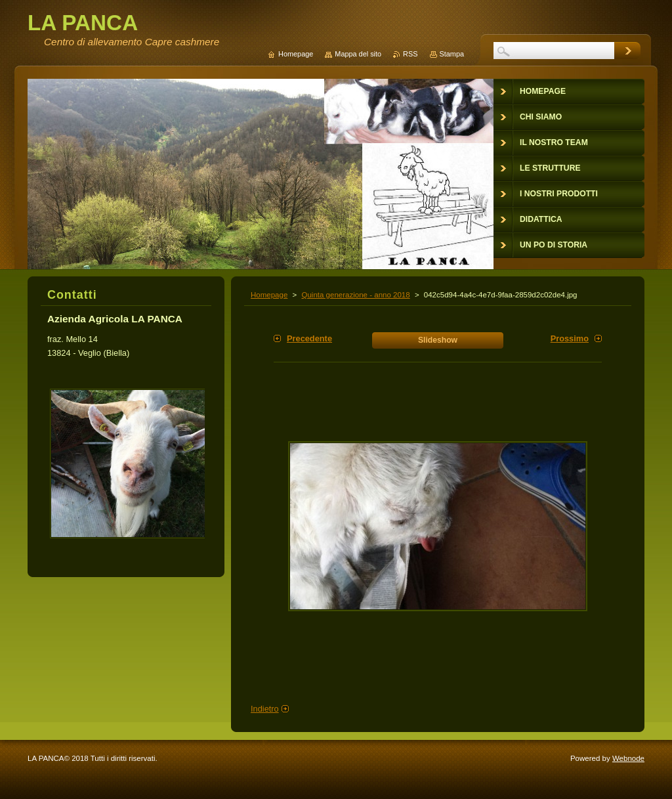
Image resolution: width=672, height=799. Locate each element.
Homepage (269, 295)
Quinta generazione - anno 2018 (355, 295)
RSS (410, 54)
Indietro (265, 709)
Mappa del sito (358, 54)
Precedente (309, 338)
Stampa (452, 54)
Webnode (628, 758)
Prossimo (570, 338)
